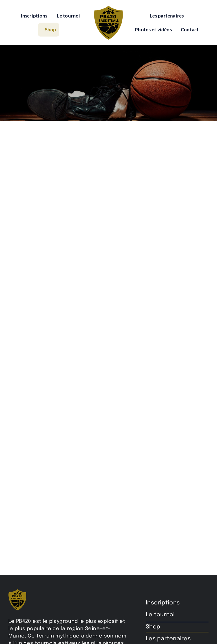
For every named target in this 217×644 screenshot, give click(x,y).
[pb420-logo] (108, 8)
